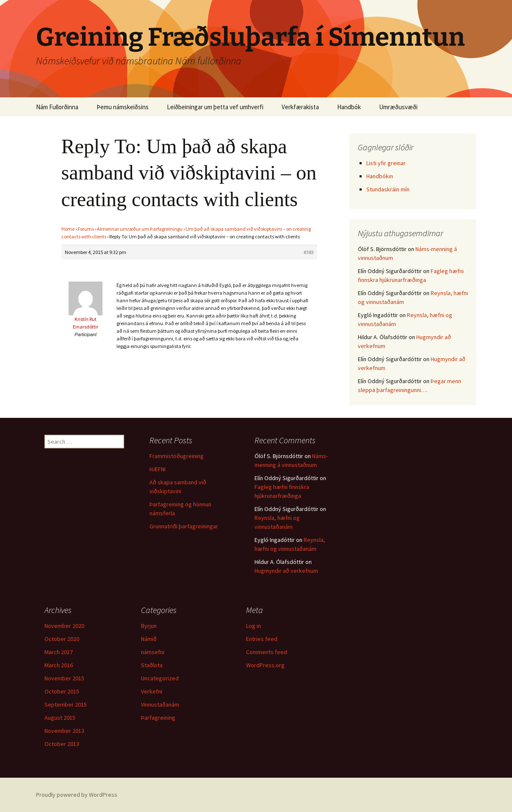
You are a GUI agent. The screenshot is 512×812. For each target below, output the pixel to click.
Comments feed (267, 652)
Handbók (349, 107)
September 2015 (66, 704)
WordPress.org (265, 665)
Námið (149, 639)
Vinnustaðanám (160, 704)
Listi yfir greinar (386, 163)
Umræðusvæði (398, 107)
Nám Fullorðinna (57, 107)
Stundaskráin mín (388, 189)
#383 (309, 252)
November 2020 (64, 626)
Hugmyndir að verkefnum (286, 571)
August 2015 (60, 718)
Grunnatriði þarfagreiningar (184, 526)
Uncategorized (160, 678)
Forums (86, 229)
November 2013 (64, 731)
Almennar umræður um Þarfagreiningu (140, 229)
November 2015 (64, 678)
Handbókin (380, 176)
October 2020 (62, 639)
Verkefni (152, 691)
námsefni (153, 652)
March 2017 (59, 652)
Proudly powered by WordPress (77, 795)
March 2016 (59, 665)
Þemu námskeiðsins (123, 107)
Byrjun (149, 626)
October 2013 (62, 744)
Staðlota (152, 665)
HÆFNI (158, 469)
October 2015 (62, 691)
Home (68, 229)
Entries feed (262, 639)
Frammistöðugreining (177, 456)
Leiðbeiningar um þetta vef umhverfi (215, 107)
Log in (253, 626)
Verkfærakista (300, 107)
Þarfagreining (158, 718)
